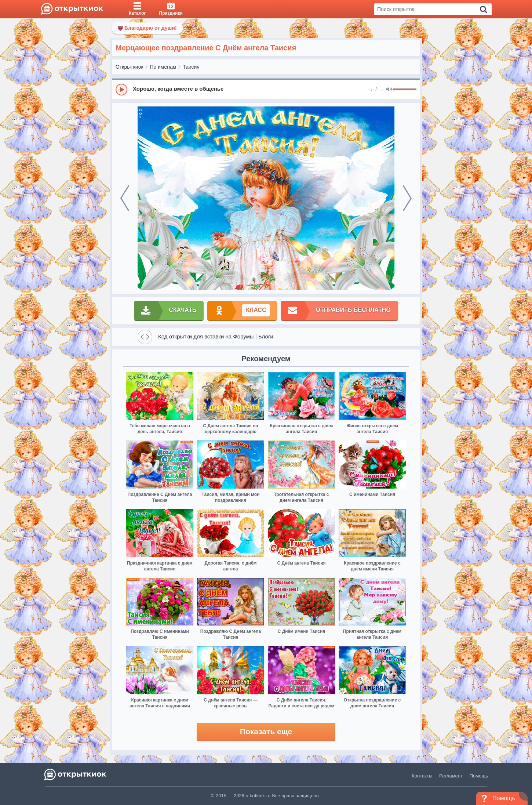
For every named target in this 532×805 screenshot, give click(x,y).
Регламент (451, 776)
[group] (266, 89)
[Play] (121, 90)
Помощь (479, 776)
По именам (163, 67)
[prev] (125, 198)
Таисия (191, 67)
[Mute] (389, 90)
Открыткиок (130, 67)
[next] (407, 198)
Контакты (422, 776)
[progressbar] (405, 90)
